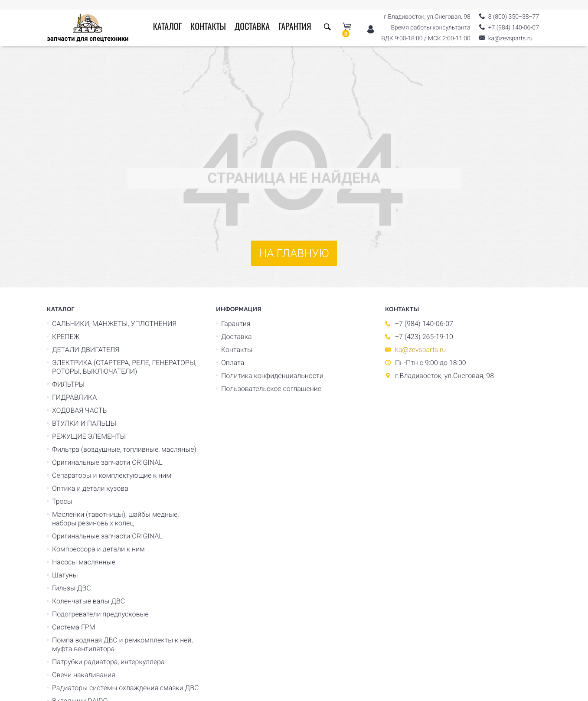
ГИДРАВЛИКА (74, 397)
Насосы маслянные (84, 562)
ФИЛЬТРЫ (68, 384)
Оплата (233, 363)
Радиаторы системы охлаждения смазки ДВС (125, 688)
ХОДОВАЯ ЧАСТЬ (79, 410)
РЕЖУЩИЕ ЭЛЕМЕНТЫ (89, 436)
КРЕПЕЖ (66, 337)
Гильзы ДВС (72, 588)
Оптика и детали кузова (90, 488)
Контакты (208, 27)
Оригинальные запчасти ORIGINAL (107, 462)
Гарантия (295, 27)
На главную (294, 254)
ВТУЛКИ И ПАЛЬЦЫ (84, 423)
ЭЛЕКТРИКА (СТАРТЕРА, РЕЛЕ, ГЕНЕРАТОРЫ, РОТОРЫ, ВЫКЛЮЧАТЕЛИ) (124, 367)
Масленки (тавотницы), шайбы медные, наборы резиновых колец (115, 519)
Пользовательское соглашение (271, 389)
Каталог (168, 27)
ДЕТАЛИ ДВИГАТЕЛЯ (86, 350)
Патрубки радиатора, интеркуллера (108, 662)
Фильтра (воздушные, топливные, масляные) (124, 449)
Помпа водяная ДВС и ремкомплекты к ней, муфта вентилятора (122, 644)
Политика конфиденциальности (272, 376)
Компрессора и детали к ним (98, 549)
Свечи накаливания (84, 675)
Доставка (252, 27)
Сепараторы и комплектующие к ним (112, 475)
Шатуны (65, 575)
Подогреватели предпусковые (100, 614)
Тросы (62, 501)
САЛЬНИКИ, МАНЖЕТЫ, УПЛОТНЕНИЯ (114, 324)
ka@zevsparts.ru (420, 350)
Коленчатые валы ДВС (88, 601)
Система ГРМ (74, 627)
